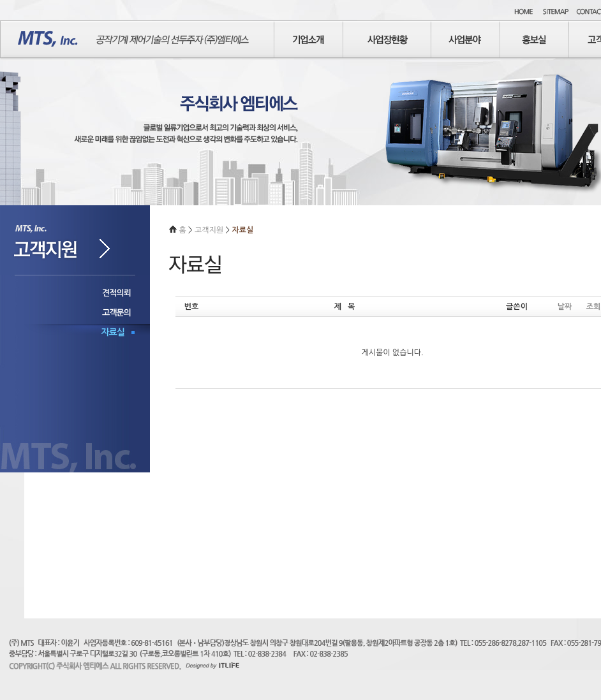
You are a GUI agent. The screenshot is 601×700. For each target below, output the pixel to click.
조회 (594, 307)
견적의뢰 (116, 293)
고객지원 (210, 230)
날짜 (565, 307)
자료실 (113, 332)
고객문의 (116, 313)
